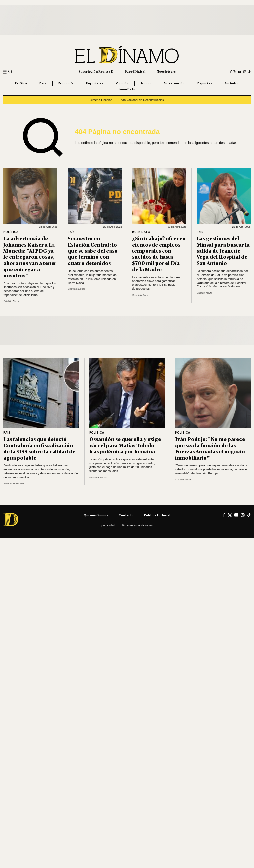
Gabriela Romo (76, 289)
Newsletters (166, 71)
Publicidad (108, 525)
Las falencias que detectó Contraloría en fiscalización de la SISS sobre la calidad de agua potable (39, 448)
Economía (66, 83)
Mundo (146, 83)
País (43, 83)
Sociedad (232, 83)
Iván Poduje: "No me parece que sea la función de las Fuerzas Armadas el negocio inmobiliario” (210, 448)
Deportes (205, 83)
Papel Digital (135, 71)
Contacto (126, 515)
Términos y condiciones (137, 525)
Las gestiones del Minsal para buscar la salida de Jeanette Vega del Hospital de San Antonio (223, 250)
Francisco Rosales (14, 483)
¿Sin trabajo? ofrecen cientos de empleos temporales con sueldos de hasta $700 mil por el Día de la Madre (159, 253)
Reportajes (95, 83)
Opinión (122, 83)
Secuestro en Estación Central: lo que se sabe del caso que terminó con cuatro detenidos (93, 250)
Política (21, 83)
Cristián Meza (11, 301)
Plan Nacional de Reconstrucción (142, 100)
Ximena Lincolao (101, 100)
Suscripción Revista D (96, 71)
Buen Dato (127, 89)
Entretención (174, 83)
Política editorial (157, 515)
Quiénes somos (96, 515)
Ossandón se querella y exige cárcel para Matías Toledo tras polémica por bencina (125, 445)
